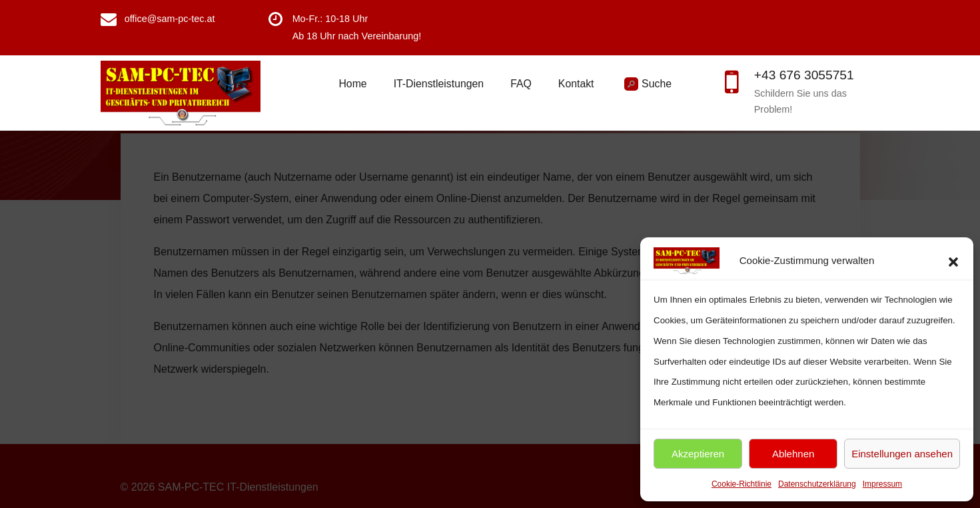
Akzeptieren (698, 454)
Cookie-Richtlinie (741, 484)
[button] (953, 261)
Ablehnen (793, 454)
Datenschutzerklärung (817, 484)
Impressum (882, 484)
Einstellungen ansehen (902, 454)
